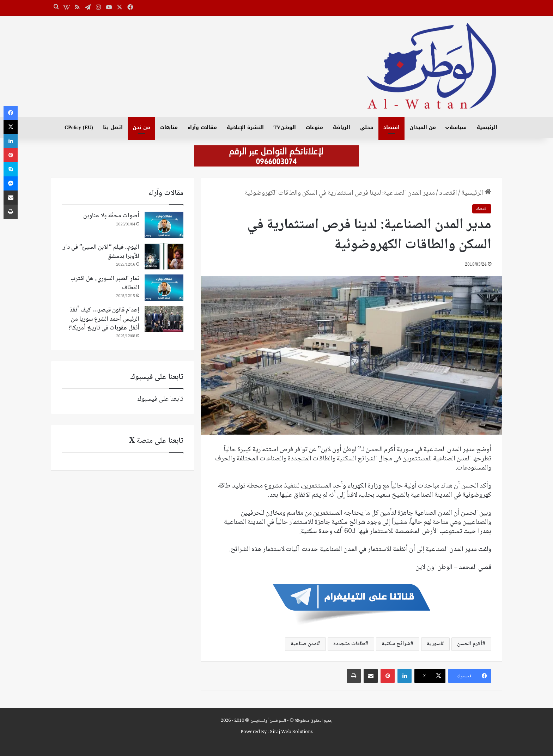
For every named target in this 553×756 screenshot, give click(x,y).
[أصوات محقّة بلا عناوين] (164, 225)
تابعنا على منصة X (156, 441)
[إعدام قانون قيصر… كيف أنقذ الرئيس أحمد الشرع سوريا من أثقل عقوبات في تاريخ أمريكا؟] (164, 319)
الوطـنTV (285, 128)
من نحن (141, 128)
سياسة (458, 128)
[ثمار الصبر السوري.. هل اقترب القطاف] (164, 288)
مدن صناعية (304, 644)
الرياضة (342, 128)
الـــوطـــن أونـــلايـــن (268, 721)
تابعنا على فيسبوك (160, 399)
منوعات (314, 128)
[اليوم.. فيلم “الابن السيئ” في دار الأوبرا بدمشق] (164, 256)
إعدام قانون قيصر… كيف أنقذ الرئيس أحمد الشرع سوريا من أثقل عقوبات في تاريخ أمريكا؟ (104, 319)
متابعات (169, 128)
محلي (367, 128)
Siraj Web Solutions (291, 732)
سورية (434, 644)
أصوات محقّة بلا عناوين (111, 216)
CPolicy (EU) (79, 128)
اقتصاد (391, 128)
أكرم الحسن (470, 644)
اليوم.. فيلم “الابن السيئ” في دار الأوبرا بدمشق (101, 252)
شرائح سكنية (396, 644)
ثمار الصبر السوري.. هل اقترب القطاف (105, 283)
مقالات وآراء (202, 128)
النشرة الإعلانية (245, 128)
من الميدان (423, 128)
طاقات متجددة (349, 644)
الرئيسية (487, 128)
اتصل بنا (113, 128)
